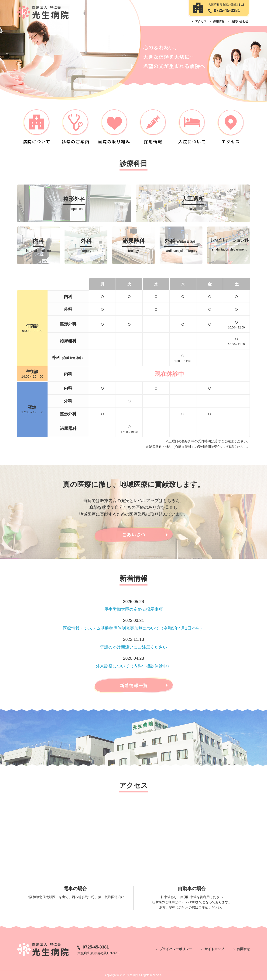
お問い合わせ (240, 21)
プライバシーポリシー (176, 949)
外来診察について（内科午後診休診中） (133, 666)
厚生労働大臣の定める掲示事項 (133, 609)
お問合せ (243, 949)
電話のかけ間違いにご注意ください (133, 647)
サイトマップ (214, 949)
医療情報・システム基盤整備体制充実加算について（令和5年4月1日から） (133, 628)
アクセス (201, 21)
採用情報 (219, 21)
